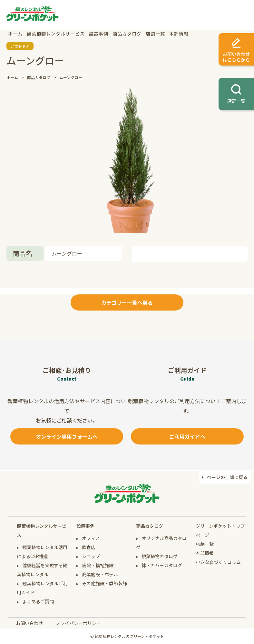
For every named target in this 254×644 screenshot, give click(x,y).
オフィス (91, 538)
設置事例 (99, 34)
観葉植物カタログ (160, 556)
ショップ (91, 556)
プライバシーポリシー (78, 623)
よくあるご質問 (38, 601)
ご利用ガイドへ (187, 436)
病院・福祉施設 (98, 565)
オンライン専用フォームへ (67, 436)
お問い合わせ (29, 623)
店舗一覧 (155, 34)
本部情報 (179, 34)
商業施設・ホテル (100, 574)
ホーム (15, 34)
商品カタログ (127, 34)
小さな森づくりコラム (218, 562)
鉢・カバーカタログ (162, 565)
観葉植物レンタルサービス (56, 34)
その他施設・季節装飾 (104, 583)
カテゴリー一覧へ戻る (127, 302)
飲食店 (89, 547)
